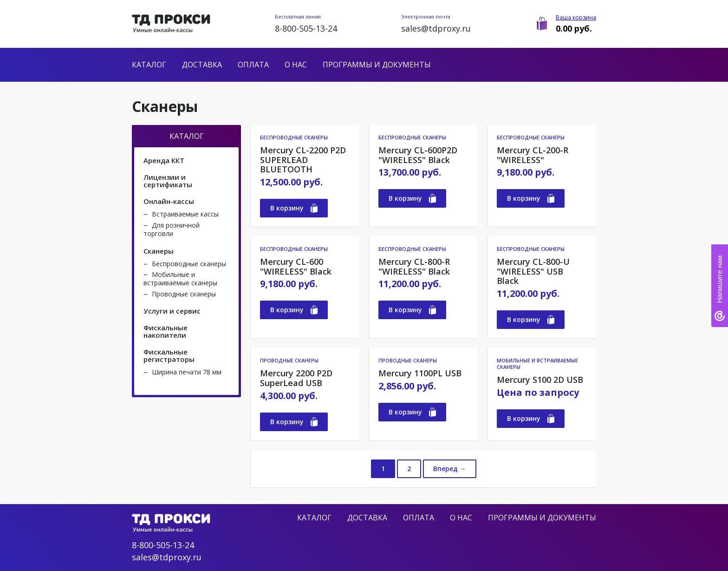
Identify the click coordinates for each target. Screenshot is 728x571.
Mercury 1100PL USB (420, 373)
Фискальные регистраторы (169, 355)
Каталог (149, 65)
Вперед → (450, 469)
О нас (296, 65)
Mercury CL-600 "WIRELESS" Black (296, 266)
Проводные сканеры (184, 294)
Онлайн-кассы (169, 201)
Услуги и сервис (172, 311)
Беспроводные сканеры (189, 264)
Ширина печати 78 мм (187, 372)
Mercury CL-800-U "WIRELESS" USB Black (533, 271)
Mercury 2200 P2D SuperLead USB (296, 378)
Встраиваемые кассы (185, 214)
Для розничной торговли (172, 229)
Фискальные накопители (166, 331)
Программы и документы (377, 65)
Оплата (253, 65)
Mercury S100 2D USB (540, 380)
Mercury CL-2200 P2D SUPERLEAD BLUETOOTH (303, 160)
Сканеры (159, 251)
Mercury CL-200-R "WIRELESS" (533, 155)
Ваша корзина (576, 17)
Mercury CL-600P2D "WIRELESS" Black (418, 155)
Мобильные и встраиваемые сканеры (180, 279)
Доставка (202, 65)
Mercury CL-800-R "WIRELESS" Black (414, 266)
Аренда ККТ (164, 160)
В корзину (294, 208)
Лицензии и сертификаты (168, 181)
